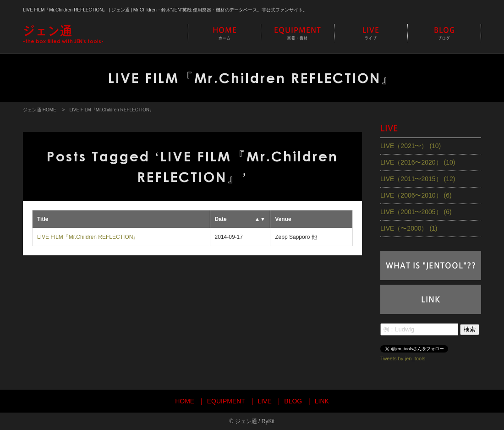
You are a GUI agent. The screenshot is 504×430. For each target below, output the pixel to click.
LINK (431, 299)
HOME (225, 34)
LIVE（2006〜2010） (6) (416, 195)
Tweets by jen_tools (403, 358)
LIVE (371, 34)
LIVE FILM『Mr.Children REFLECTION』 (88, 237)
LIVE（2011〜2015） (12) (418, 179)
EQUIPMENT (298, 34)
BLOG (444, 34)
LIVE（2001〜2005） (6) (416, 212)
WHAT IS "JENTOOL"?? (431, 265)
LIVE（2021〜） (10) (411, 146)
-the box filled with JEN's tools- (63, 34)
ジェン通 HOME (40, 110)
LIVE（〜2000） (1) (409, 228)
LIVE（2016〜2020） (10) (418, 162)
